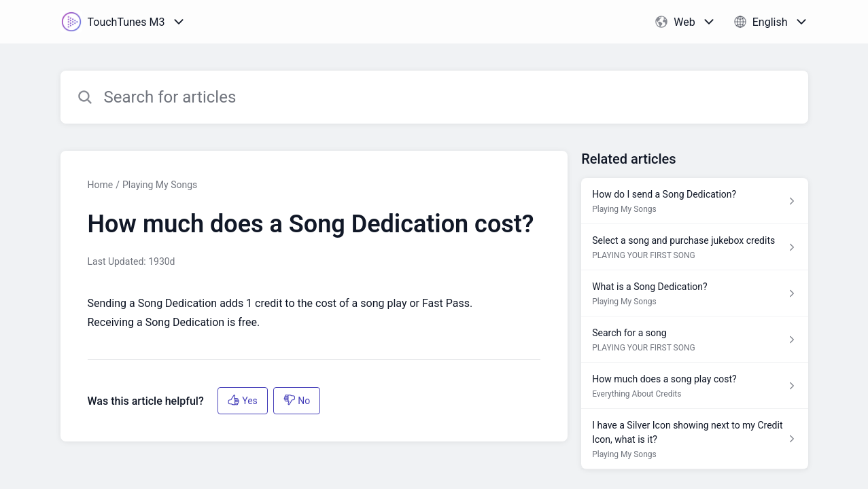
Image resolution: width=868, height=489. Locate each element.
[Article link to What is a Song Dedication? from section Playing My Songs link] (694, 293)
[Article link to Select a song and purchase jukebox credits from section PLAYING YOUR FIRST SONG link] (694, 247)
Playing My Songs (160, 185)
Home (101, 185)
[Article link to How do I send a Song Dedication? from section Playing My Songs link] (694, 201)
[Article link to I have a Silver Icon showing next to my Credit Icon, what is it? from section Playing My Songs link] (694, 439)
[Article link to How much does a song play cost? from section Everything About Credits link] (694, 386)
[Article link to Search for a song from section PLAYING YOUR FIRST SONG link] (694, 340)
